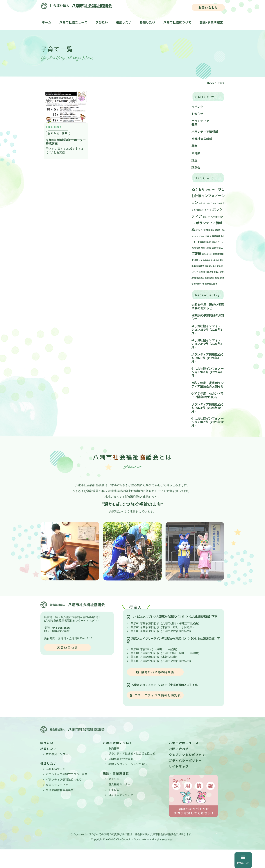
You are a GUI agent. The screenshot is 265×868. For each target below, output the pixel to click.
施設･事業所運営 (211, 23)
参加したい (147, 22)
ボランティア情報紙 (205, 132)
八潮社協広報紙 (202, 139)
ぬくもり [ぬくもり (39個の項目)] (198, 189)
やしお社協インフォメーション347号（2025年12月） (207, 422)
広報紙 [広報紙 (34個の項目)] (196, 254)
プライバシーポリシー (185, 761)
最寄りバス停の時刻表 (158, 672)
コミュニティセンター (122, 795)
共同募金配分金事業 (121, 759)
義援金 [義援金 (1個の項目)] (216, 272)
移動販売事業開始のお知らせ (207, 317)
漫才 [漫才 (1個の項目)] (214, 266)
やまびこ (114, 790)
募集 (194, 125)
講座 (194, 161)
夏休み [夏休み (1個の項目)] (215, 242)
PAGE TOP (243, 860)
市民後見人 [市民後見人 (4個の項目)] (218, 248)
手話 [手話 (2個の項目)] (196, 260)
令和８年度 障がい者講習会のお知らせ (208, 306)
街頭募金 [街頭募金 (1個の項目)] (200, 278)
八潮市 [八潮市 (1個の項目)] (201, 236)
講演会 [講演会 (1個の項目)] (217, 278)
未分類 (196, 153)
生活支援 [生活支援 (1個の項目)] (202, 272)
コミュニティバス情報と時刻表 (158, 695)
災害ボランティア (57, 785)
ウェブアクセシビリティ (187, 755)
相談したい (124, 22)
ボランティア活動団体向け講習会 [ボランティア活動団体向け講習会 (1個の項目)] (208, 230)
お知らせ (197, 114)
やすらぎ (114, 779)
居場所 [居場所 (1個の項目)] (209, 248)
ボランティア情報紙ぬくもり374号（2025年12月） (207, 408)
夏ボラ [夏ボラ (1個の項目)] (209, 242)
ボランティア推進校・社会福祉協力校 (132, 754)
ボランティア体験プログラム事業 (67, 774)
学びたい (102, 22)
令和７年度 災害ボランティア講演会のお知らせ (207, 385)
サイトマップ (179, 766)
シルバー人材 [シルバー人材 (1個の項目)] (211, 203)
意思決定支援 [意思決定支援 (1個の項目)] (207, 254)
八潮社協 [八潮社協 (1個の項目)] (208, 236)
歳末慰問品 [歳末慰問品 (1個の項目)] (215, 260)
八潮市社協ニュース (73, 22)
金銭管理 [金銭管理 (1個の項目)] (208, 284)
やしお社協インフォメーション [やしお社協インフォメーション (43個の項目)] (208, 196)
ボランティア (200, 121)
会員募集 (114, 748)
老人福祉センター (119, 784)
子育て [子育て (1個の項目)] (203, 248)
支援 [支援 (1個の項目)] (201, 260)
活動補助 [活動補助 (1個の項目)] (208, 266)
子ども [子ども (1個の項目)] (220, 242)
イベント (198, 107)
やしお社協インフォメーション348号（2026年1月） (207, 372)
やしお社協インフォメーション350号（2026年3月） (207, 330)
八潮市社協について (177, 23)
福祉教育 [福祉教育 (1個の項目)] (210, 272)
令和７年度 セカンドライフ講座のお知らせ (207, 395)
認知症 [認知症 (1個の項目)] (207, 278)
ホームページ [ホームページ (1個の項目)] (206, 210)
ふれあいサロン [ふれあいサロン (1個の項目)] (211, 190)
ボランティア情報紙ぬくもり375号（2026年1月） (207, 358)
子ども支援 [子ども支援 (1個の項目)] (196, 248)
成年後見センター (57, 754)
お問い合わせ (208, 8)
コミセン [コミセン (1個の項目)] (202, 203)
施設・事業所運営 (116, 774)
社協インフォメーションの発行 (128, 764)
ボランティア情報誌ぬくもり (64, 780)
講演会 (196, 168)
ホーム (47, 22)
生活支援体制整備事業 (60, 790)
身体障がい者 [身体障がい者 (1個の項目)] (199, 284)
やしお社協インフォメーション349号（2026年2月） (207, 344)
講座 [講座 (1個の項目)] (212, 278)
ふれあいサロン (56, 769)
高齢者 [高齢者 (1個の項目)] (215, 284)
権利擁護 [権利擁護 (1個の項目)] (206, 260)
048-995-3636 (61, 628)
